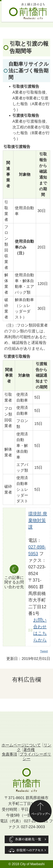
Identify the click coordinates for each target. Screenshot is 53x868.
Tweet (44, 651)
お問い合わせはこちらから (40, 630)
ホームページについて (21, 745)
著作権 (29, 750)
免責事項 (9, 754)
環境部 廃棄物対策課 (38, 520)
